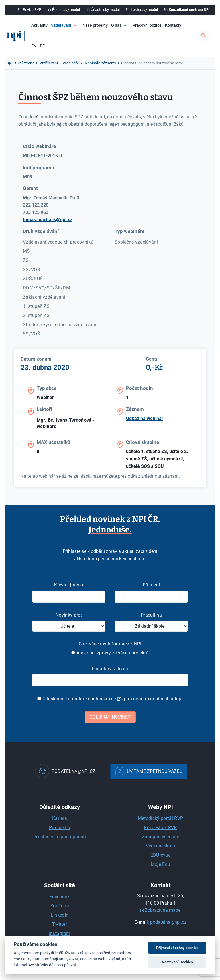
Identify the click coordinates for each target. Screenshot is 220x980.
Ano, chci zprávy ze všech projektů (110, 653)
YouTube (60, 906)
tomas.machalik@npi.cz (48, 220)
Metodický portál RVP (160, 818)
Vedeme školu (161, 846)
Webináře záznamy (100, 63)
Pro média (60, 828)
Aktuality (39, 25)
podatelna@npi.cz (168, 922)
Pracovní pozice (147, 25)
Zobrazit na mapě (163, 910)
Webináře (71, 63)
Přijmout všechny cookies (177, 948)
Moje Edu (161, 864)
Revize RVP (32, 10)
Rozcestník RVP (160, 828)
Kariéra (60, 818)
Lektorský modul (144, 10)
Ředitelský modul (66, 10)
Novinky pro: (69, 615)
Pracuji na (151, 615)
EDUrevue (161, 855)
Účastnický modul (105, 10)
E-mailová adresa (110, 669)
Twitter (59, 924)
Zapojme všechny (160, 837)
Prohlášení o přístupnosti (60, 837)
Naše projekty (95, 25)
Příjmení (151, 585)
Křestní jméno (69, 585)
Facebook (60, 897)
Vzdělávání (61, 25)
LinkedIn (60, 915)
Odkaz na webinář (145, 418)
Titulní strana (23, 63)
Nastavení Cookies (177, 962)
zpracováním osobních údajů (152, 699)
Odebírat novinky (110, 717)
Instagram (60, 933)
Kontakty (173, 25)
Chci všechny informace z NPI (110, 644)
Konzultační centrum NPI (189, 10)
